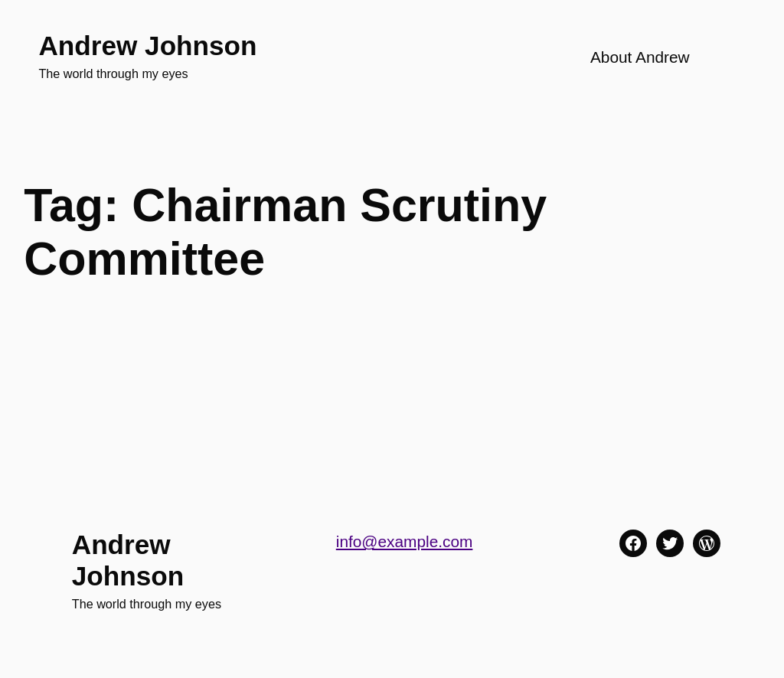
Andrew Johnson (147, 46)
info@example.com (405, 541)
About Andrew (640, 57)
